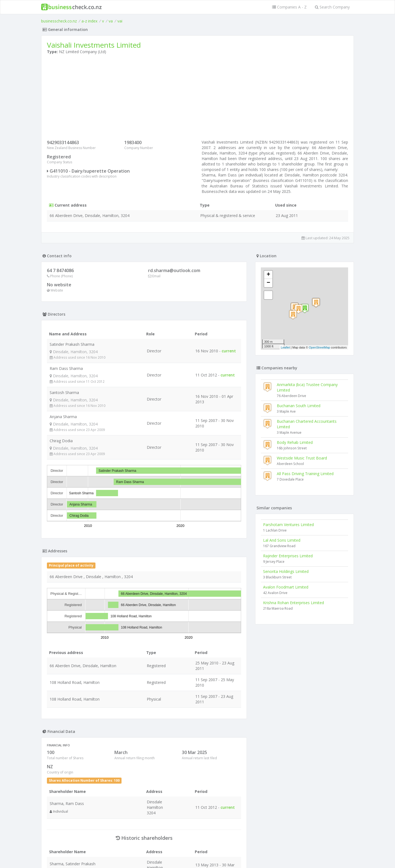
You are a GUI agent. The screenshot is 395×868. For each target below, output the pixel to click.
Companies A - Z (289, 7)
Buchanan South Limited (299, 406)
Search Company (332, 7)
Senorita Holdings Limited (286, 571)
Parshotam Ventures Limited (288, 525)
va (111, 21)
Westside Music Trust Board (302, 458)
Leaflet (285, 347)
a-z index (89, 21)
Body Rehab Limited (295, 442)
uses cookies (167, 857)
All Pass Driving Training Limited (305, 474)
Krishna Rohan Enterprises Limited (294, 603)
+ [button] (268, 275)
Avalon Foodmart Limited (286, 587)
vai (120, 21)
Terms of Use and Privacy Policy (198, 853)
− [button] (268, 283)
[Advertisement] (198, 98)
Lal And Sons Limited (282, 540)
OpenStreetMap (320, 347)
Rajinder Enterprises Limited (288, 556)
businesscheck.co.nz (59, 21)
